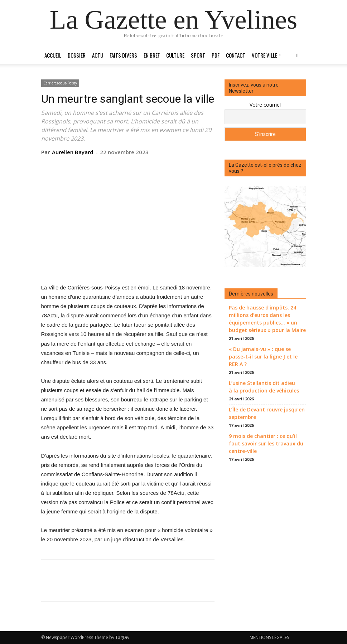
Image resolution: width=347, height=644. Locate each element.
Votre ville (266, 55)
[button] (298, 55)
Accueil (53, 55)
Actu (98, 55)
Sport (198, 55)
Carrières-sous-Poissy (60, 83)
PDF (216, 55)
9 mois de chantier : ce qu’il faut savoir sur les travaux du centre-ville (266, 443)
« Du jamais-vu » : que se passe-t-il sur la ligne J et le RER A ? (263, 357)
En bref (152, 55)
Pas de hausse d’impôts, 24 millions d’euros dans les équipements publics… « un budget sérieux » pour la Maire (267, 319)
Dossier (77, 55)
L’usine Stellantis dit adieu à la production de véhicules (264, 387)
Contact (236, 55)
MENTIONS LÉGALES (269, 637)
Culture (175, 55)
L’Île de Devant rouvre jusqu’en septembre (267, 413)
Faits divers (123, 55)
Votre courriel (265, 105)
